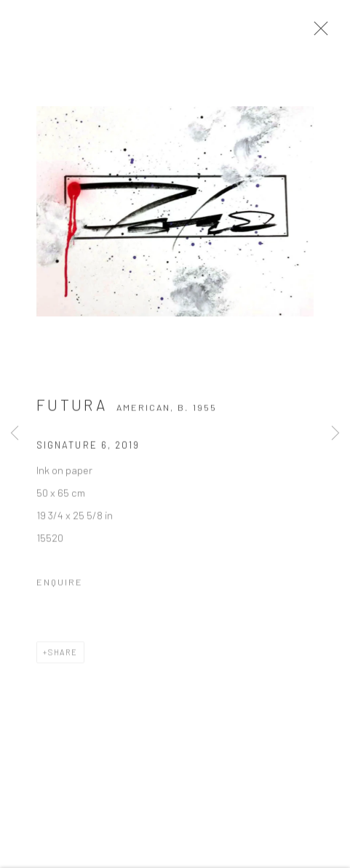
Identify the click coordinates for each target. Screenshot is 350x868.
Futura (72, 409)
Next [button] (335, 434)
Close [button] (321, 33)
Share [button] (63, 656)
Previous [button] (15, 434)
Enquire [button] (60, 586)
